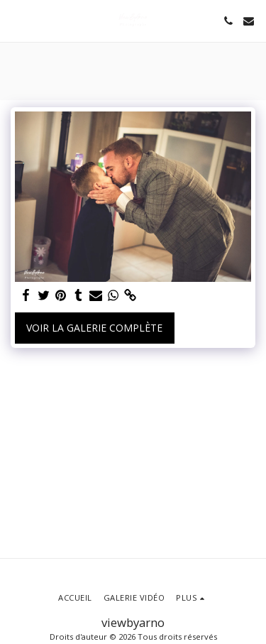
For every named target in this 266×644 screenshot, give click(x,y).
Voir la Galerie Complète (94, 328)
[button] (16, 20)
